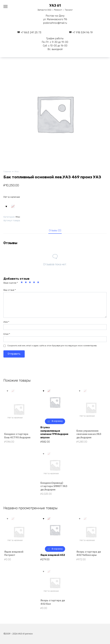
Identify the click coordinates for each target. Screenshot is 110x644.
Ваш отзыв (10, 290)
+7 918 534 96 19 (83, 32)
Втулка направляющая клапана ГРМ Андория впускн (54, 433)
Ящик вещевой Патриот (14, 554)
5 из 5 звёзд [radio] (39, 283)
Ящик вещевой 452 (53, 555)
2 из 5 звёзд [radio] (26, 283)
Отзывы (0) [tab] (55, 231)
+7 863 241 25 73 (31, 32)
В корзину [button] (57, 421)
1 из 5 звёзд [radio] (22, 283)
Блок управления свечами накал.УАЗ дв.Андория (89, 434)
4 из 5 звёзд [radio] (34, 283)
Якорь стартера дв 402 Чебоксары (89, 554)
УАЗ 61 (55, 6)
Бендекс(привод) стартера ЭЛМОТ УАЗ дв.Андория (54, 486)
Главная (7, 172)
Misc (17, 172)
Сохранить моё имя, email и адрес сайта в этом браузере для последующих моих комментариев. (52, 346)
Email (7, 334)
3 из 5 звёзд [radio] (30, 283)
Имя (6, 322)
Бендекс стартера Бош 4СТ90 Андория (17, 436)
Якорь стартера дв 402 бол (53, 602)
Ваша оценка (11, 283)
